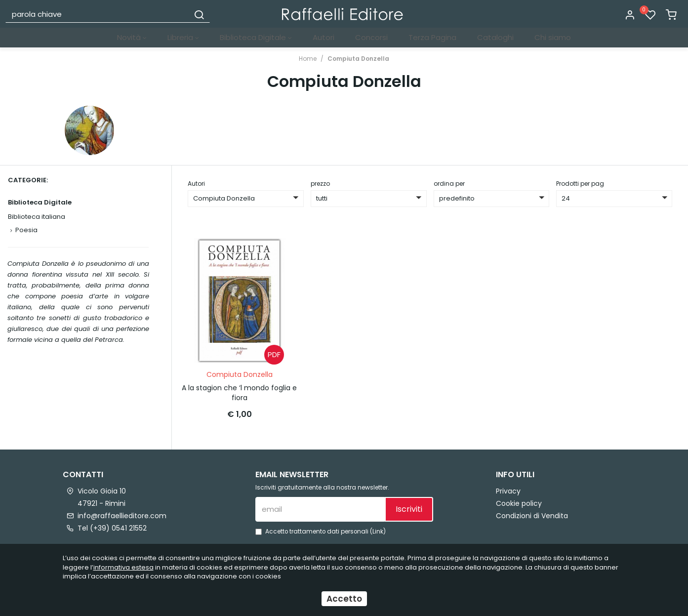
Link (378, 532)
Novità (132, 37)
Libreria (183, 37)
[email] (320, 509)
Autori (324, 37)
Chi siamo (553, 37)
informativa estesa (123, 567)
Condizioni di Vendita (532, 516)
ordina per (449, 184)
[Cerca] (199, 14)
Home (308, 59)
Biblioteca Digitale (256, 37)
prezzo (320, 184)
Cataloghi (495, 37)
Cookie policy (519, 503)
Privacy (508, 491)
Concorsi (371, 37)
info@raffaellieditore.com (122, 516)
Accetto (344, 599)
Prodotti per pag (580, 184)
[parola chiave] (98, 14)
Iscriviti (409, 509)
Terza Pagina (432, 37)
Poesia (26, 230)
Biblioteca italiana (37, 217)
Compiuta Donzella (358, 59)
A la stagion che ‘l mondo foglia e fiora (239, 393)
